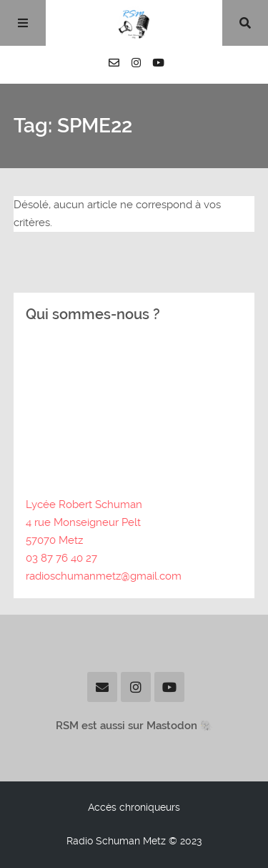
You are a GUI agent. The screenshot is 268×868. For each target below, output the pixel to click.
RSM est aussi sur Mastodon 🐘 (134, 726)
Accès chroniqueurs (134, 807)
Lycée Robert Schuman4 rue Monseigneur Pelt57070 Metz (84, 522)
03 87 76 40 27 (61, 558)
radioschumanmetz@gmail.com (104, 576)
